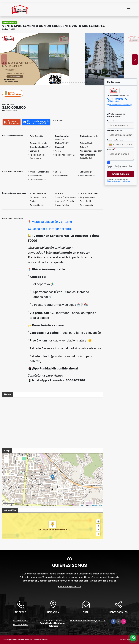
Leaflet (82, 505)
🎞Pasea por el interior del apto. (50, 229)
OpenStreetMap (97, 505)
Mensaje (111, 149)
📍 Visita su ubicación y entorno (50, 222)
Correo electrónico (115, 130)
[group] (35, 59)
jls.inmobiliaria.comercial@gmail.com (87, 621)
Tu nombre (112, 121)
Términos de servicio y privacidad (119, 181)
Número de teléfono (116, 140)
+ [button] (6, 457)
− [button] (6, 461)
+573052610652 (114, 101)
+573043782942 (116, 99)
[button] (52, 83)
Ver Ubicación (45, 530)
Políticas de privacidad (70, 586)
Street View (13, 93)
